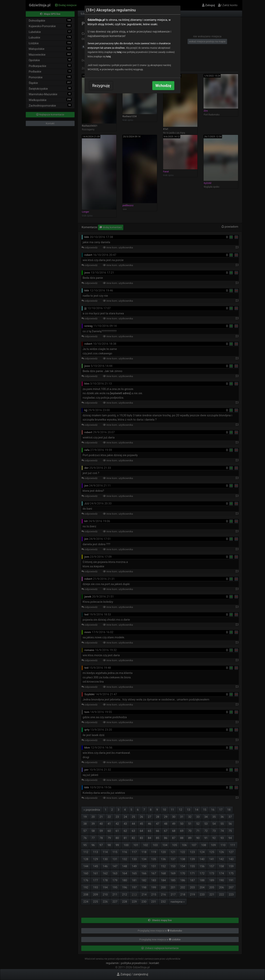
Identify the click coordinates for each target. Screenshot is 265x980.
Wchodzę (163, 86)
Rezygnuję (101, 86)
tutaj (119, 52)
